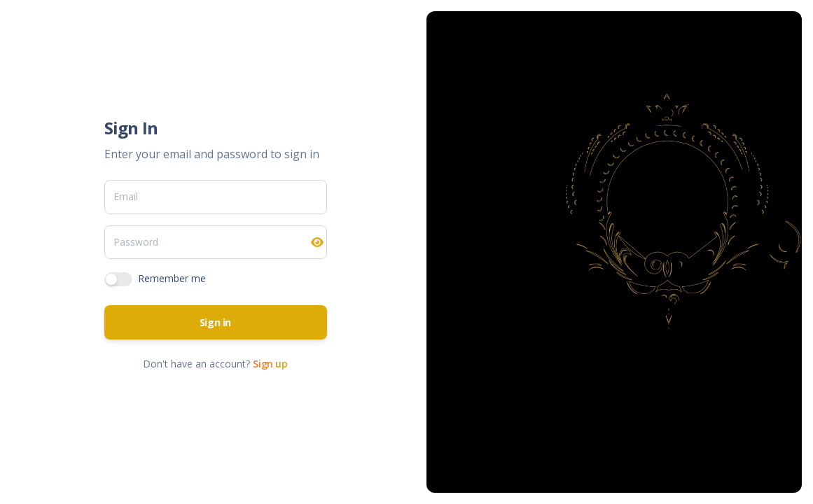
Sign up (270, 364)
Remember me (172, 278)
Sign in (215, 322)
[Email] (216, 197)
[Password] (216, 242)
